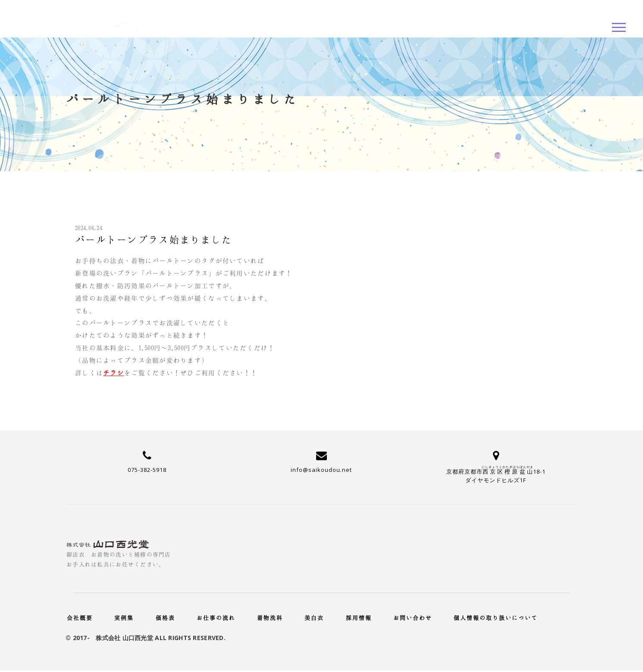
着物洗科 (270, 618)
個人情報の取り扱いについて (496, 618)
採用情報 (359, 618)
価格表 (165, 618)
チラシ (114, 373)
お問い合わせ (413, 618)
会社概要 (80, 618)
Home (423, 110)
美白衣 (314, 618)
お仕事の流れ (216, 618)
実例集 (124, 618)
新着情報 (462, 110)
